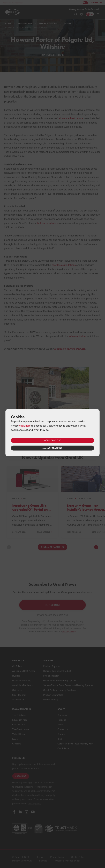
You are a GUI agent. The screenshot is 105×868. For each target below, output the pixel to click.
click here (25, 426)
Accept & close (52, 440)
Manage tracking (52, 448)
